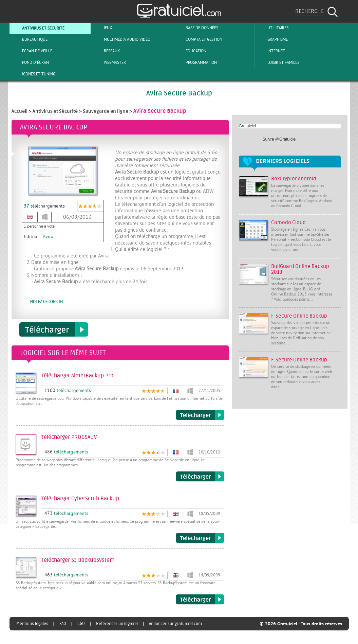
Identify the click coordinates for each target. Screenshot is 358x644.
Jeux (102, 28)
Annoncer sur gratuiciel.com (175, 624)
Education (190, 51)
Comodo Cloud (288, 223)
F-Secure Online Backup (299, 316)
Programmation (196, 62)
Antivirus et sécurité (38, 28)
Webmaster (109, 62)
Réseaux (106, 51)
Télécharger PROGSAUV (200, 477)
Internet (271, 51)
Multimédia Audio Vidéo (121, 39)
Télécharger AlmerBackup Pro (200, 415)
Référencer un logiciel (117, 624)
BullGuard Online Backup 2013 (300, 269)
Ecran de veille (32, 51)
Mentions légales (32, 624)
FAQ (63, 624)
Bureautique (29, 39)
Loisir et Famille (278, 62)
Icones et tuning (33, 74)
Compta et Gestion (198, 39)
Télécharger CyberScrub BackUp (200, 538)
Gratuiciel (248, 126)
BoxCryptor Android (294, 179)
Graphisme (272, 39)
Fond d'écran (30, 62)
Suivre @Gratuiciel (280, 139)
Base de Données (196, 28)
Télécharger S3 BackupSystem (200, 600)
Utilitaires (272, 28)
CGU (81, 624)
